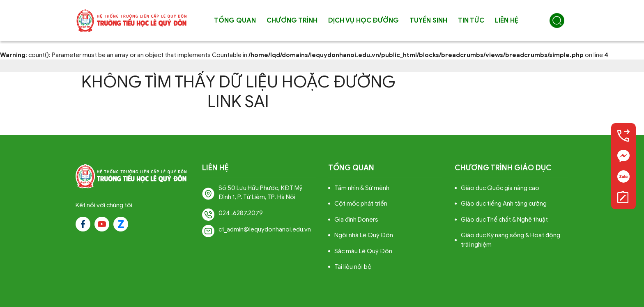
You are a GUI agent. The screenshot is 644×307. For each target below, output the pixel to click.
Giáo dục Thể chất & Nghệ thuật (504, 220)
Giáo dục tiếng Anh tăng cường (504, 204)
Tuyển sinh (428, 21)
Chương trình (292, 21)
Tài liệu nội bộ (353, 267)
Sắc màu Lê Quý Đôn (363, 251)
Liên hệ (507, 21)
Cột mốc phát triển (361, 204)
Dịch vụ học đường (363, 21)
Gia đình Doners (356, 220)
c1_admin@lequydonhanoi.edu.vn (265, 229)
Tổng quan (235, 21)
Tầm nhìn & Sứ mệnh (362, 188)
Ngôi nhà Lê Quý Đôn (364, 235)
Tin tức (471, 21)
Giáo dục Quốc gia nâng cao (500, 188)
